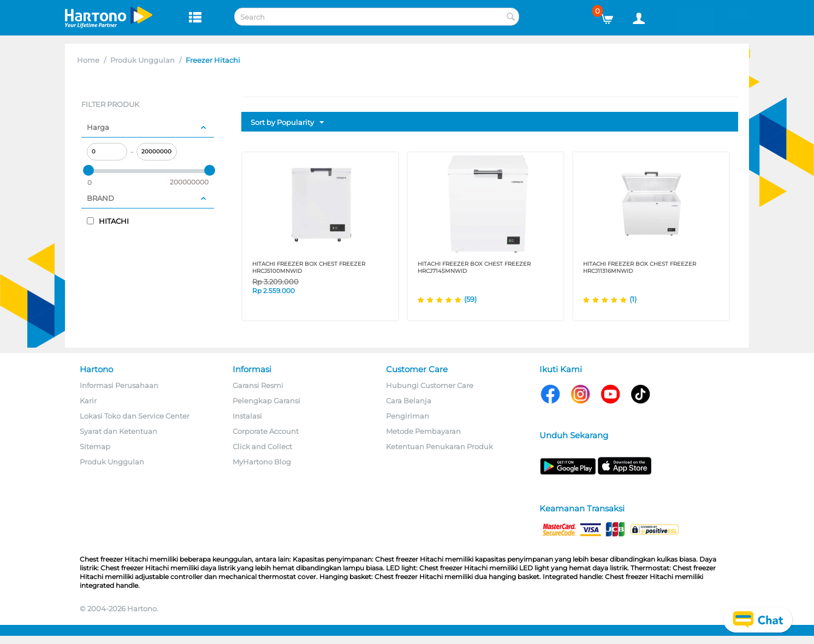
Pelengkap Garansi (266, 401)
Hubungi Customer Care (430, 385)
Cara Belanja (409, 401)
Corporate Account (266, 431)
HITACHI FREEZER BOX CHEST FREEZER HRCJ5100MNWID (309, 267)
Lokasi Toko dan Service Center (135, 416)
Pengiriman (408, 416)
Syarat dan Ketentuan (118, 431)
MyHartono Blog (262, 462)
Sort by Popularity (287, 123)
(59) (470, 299)
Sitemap (95, 446)
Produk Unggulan (142, 60)
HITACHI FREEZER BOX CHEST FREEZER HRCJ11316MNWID (640, 267)
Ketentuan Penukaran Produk (439, 446)
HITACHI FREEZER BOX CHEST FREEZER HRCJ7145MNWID (474, 267)
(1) (633, 299)
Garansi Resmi (258, 385)
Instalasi (247, 416)
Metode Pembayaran (423, 431)
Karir (88, 401)
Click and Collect (262, 446)
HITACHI (108, 221)
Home (88, 60)
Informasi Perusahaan (119, 385)
